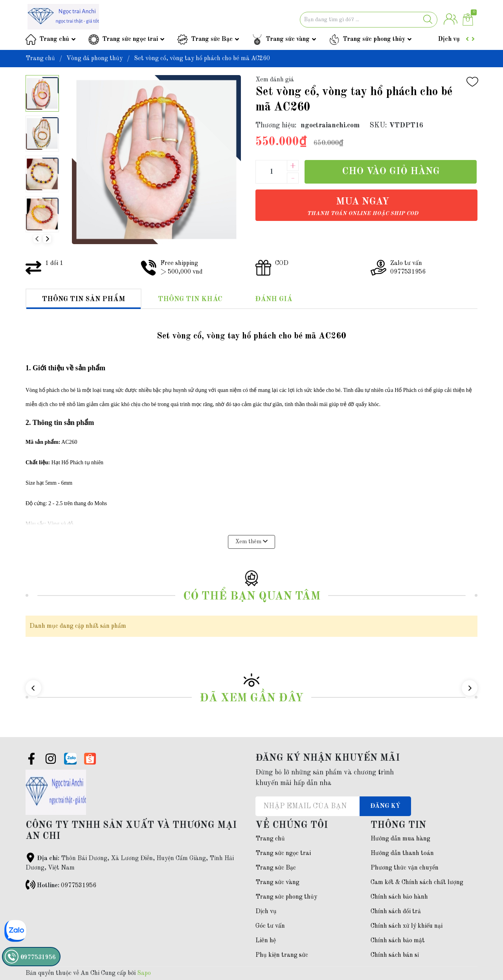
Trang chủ (54, 39)
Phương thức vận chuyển (405, 868)
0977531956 (79, 886)
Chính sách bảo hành (399, 897)
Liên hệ (266, 941)
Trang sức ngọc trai (130, 39)
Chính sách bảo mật (398, 941)
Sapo (144, 973)
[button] (47, 239)
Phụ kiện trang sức (282, 955)
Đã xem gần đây (251, 698)
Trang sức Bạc (212, 39)
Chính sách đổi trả (396, 912)
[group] (156, 160)
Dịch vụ (449, 39)
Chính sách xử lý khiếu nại (407, 926)
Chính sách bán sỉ (395, 955)
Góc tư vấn (270, 926)
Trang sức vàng (288, 39)
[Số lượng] (271, 172)
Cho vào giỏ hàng (391, 172)
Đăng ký (385, 806)
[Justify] (428, 20)
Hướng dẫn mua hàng (400, 839)
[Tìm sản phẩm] (369, 20)
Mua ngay (363, 207)
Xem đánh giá (275, 80)
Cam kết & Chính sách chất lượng (417, 883)
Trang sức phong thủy (374, 39)
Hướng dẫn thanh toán (402, 853)
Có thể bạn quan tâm (252, 597)
